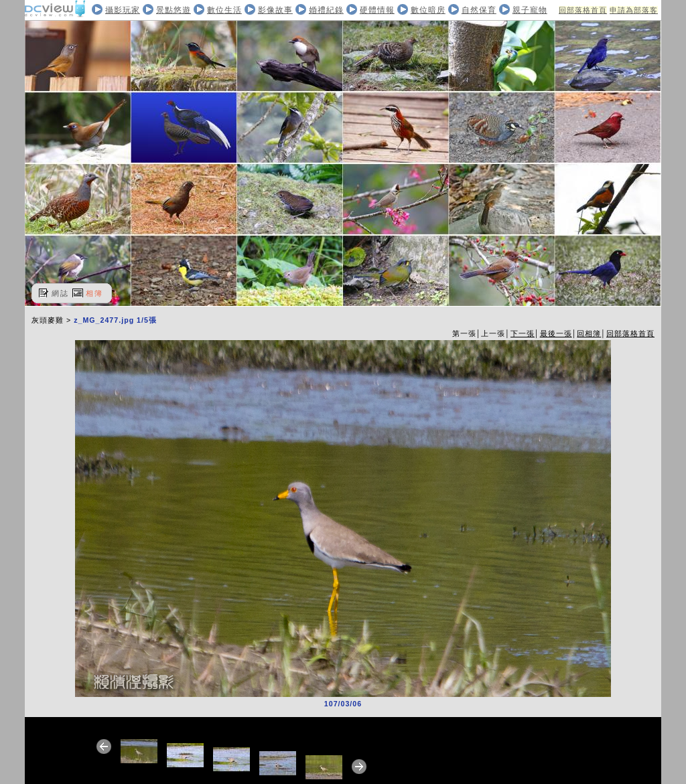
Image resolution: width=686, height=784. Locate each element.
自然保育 (479, 10)
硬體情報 (377, 10)
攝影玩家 (123, 10)
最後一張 (556, 333)
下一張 (523, 333)
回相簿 (589, 333)
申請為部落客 (634, 10)
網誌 (60, 293)
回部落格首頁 (583, 10)
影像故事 (275, 10)
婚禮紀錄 (326, 10)
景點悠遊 (174, 10)
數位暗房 (428, 10)
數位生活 (224, 10)
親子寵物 (530, 10)
